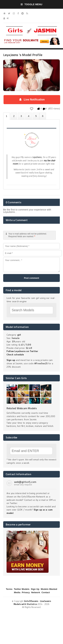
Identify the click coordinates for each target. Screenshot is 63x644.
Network (36, 592)
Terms (9, 589)
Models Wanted (49, 589)
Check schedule (15, 355)
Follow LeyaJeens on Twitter (22, 351)
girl (19, 335)
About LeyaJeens (7, 116)
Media (17, 592)
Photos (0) (14, 116)
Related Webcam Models (22, 408)
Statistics (29, 116)
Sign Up (35, 589)
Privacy (26, 592)
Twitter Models (22, 589)
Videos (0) (21, 116)
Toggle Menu (32, 4)
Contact (46, 592)
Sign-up (11, 360)
